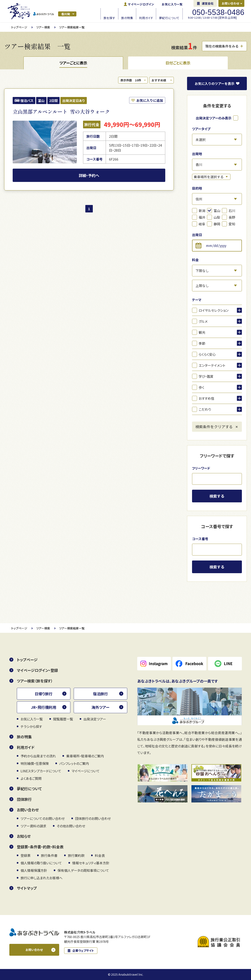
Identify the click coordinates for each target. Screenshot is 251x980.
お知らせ (24, 836)
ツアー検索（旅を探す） (35, 681)
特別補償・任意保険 (35, 763)
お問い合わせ (230, 3)
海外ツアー (100, 707)
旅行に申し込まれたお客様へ (42, 878)
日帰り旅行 (44, 694)
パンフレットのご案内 (74, 763)
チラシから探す (31, 726)
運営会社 (208, 3)
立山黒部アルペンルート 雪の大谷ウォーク (61, 111)
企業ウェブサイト (83, 951)
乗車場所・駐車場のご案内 (85, 756)
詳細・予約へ (89, 175)
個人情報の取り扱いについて (41, 863)
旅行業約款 (76, 855)
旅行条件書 (49, 855)
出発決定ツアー (95, 719)
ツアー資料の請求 (33, 826)
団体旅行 (24, 799)
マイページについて (86, 771)
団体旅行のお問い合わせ (93, 818)
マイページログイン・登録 (37, 670)
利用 (146, 18)
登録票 (26, 855)
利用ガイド (26, 747)
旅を (110, 18)
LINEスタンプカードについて (41, 771)
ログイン (141, 4)
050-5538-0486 (218, 12)
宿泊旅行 (100, 694)
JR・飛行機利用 (44, 707)
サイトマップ (27, 888)
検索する (217, 496)
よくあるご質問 (31, 778)
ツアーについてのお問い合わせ (43, 818)
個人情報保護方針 (34, 870)
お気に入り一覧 (172, 4)
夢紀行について (29, 789)
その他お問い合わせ (71, 826)
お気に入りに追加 (150, 100)
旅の (127, 18)
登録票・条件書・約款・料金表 (40, 847)
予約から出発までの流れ (38, 756)
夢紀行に (169, 18)
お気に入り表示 (215, 83)
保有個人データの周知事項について (83, 870)
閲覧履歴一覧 (63, 719)
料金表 (100, 855)
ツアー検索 (43, 27)
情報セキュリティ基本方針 (91, 863)
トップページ (19, 27)
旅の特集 (24, 737)
